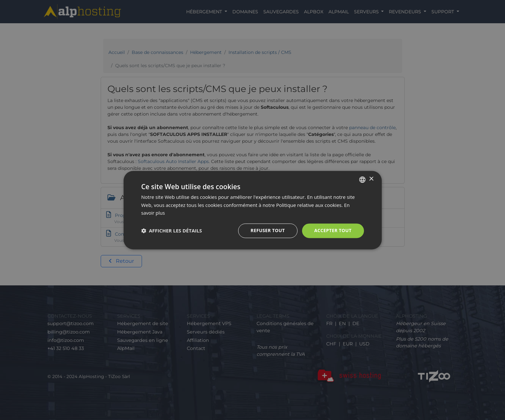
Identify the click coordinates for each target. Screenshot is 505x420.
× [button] (371, 179)
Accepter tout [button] (333, 230)
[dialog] (252, 210)
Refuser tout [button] (268, 230)
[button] (172, 231)
